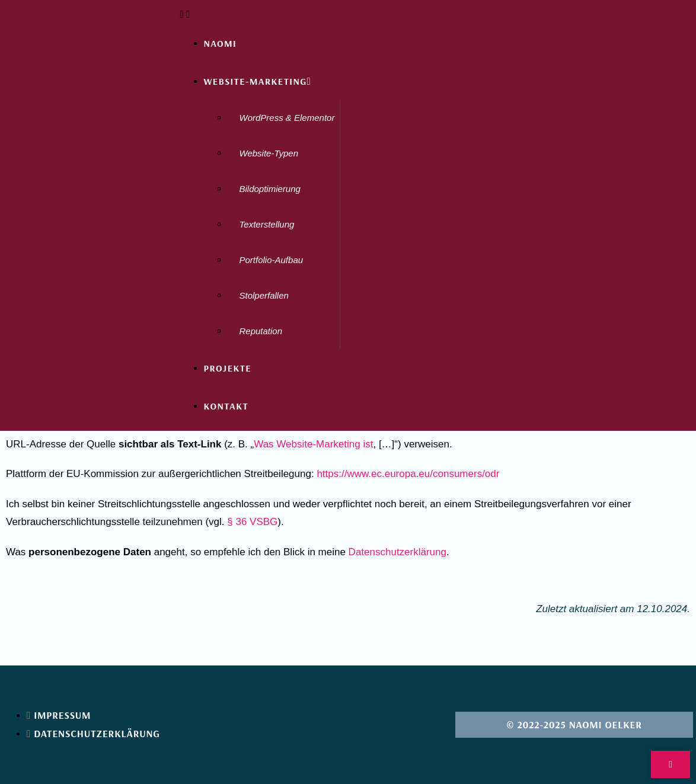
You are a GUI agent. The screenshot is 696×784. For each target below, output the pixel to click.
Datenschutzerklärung (398, 552)
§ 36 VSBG (252, 522)
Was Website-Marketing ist (313, 444)
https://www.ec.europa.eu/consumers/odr (408, 474)
